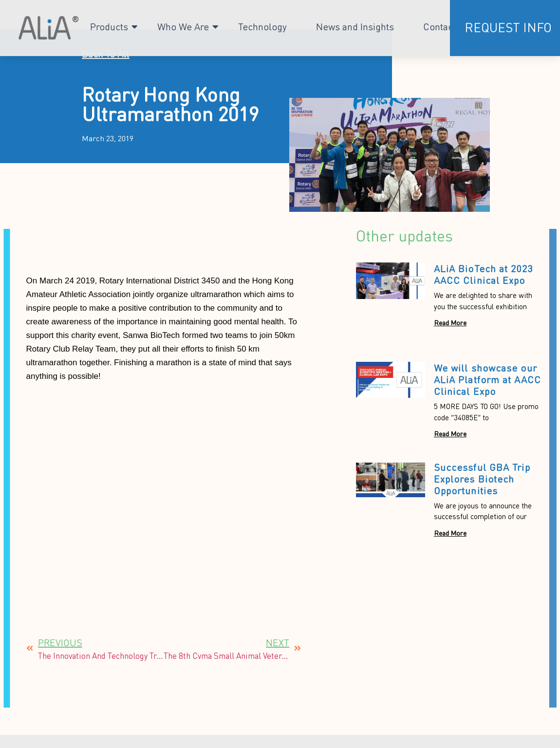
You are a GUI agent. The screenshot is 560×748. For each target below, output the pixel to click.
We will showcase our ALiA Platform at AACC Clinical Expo (487, 379)
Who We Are (183, 23)
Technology (262, 23)
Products (109, 23)
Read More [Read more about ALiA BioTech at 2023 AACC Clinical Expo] (450, 322)
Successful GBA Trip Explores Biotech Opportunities (482, 479)
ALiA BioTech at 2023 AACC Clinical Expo (484, 274)
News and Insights (355, 23)
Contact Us (447, 23)
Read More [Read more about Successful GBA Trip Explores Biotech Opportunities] (450, 533)
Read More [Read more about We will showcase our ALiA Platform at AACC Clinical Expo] (450, 433)
